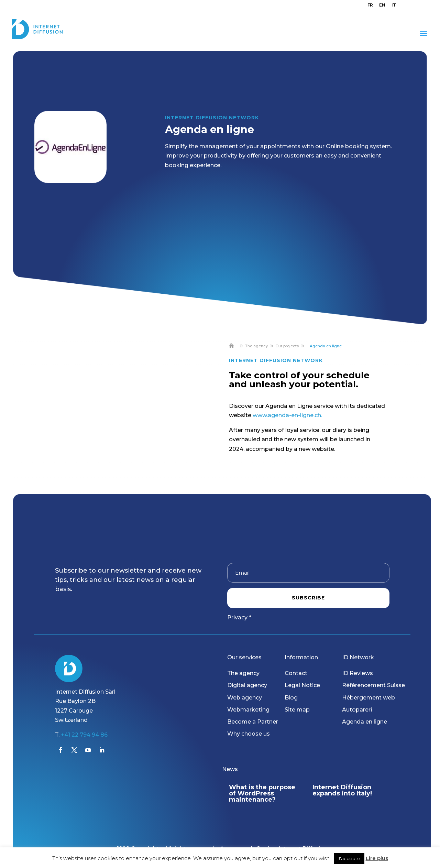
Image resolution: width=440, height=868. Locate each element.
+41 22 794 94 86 (84, 735)
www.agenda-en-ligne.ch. (287, 415)
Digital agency (247, 685)
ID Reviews (357, 673)
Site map (297, 710)
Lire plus (377, 858)
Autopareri (357, 710)
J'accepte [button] (349, 858)
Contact (296, 673)
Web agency (245, 698)
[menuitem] (370, 7)
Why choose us (249, 734)
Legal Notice (302, 685)
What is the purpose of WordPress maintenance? (262, 793)
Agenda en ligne (365, 722)
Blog (291, 698)
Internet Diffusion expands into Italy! (342, 790)
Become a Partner (253, 722)
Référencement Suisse (373, 685)
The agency (243, 673)
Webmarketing (248, 710)
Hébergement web (368, 698)
